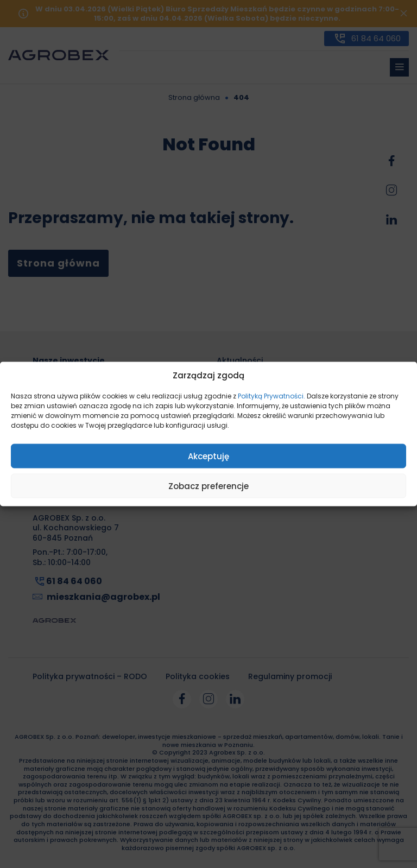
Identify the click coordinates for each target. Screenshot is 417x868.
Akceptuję (208, 456)
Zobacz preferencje (208, 486)
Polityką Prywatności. (271, 396)
